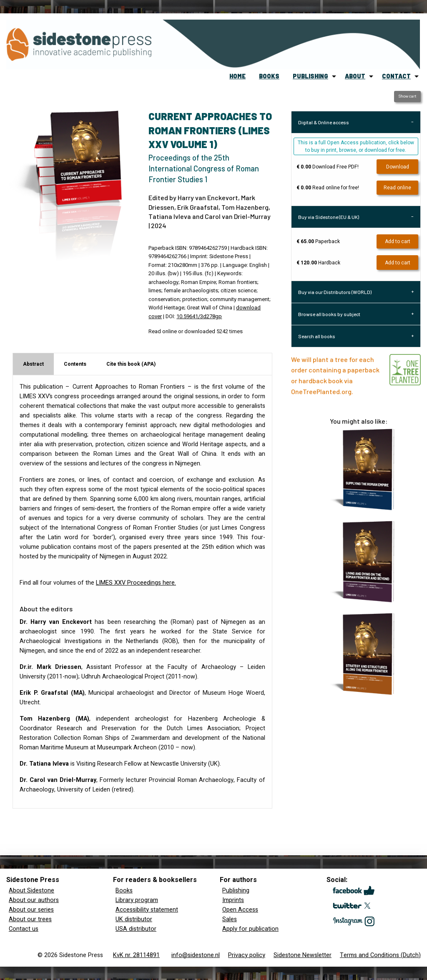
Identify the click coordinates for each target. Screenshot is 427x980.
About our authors (34, 900)
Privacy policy (247, 955)
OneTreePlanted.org (321, 391)
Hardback (318, 263)
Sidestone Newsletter (303, 955)
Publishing (236, 891)
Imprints (233, 900)
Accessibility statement (147, 910)
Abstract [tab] (33, 364)
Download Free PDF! (328, 167)
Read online (397, 188)
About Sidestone (31, 891)
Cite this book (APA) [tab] (131, 364)
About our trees (30, 919)
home (237, 76)
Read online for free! (328, 188)
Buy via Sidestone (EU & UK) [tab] (329, 217)
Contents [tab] (75, 364)
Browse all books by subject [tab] (329, 314)
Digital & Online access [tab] (324, 122)
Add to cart (398, 241)
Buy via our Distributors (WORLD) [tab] (335, 292)
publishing (310, 76)
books (269, 76)
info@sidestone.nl (196, 955)
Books (124, 891)
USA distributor (136, 929)
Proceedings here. (136, 583)
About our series (31, 910)
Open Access (240, 910)
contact (396, 76)
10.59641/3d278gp (199, 317)
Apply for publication (250, 929)
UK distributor (134, 919)
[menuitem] (237, 76)
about (355, 76)
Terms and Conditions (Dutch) (380, 955)
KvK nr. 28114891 (136, 955)
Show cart (407, 96)
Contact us (24, 929)
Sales (230, 919)
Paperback (318, 241)
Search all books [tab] (317, 336)
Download (398, 167)
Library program (137, 900)
